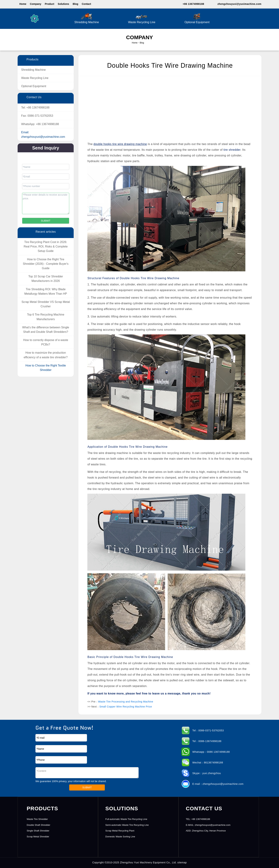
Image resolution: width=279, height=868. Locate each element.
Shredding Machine (87, 18)
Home (23, 4)
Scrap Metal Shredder (38, 837)
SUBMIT (87, 787)
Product (50, 4)
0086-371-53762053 (40, 116)
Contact (86, 4)
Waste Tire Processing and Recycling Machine (126, 702)
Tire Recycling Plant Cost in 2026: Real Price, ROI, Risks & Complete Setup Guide (46, 246)
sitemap (182, 862)
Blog (75, 4)
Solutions (64, 4)
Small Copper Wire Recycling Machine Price (126, 707)
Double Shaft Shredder (38, 825)
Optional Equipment (197, 18)
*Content (87, 773)
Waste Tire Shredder (37, 819)
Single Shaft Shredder (38, 831)
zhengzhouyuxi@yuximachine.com (239, 4)
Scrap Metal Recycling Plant (120, 831)
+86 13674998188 (193, 4)
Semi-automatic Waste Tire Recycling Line (127, 825)
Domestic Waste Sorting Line (120, 837)
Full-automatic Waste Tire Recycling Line (126, 819)
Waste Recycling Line (142, 18)
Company (36, 4)
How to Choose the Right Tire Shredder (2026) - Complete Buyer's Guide (46, 264)
